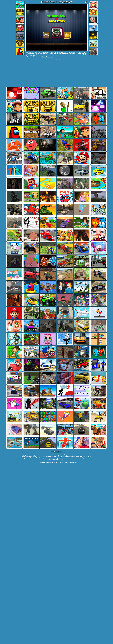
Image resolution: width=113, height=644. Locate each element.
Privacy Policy (68, 462)
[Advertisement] (8, 28)
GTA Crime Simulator (43, 462)
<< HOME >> (57, 452)
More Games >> (47, 57)
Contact (74, 462)
